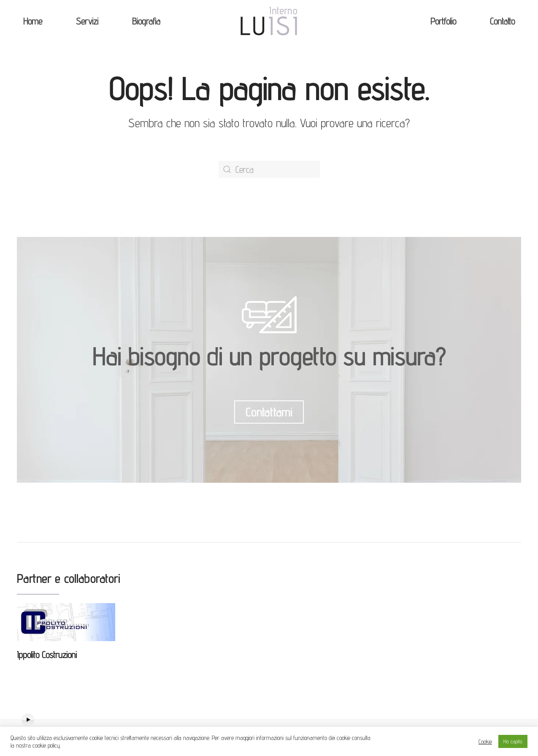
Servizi (87, 21)
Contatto (502, 21)
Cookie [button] (485, 741)
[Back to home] (269, 21)
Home (33, 21)
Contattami (269, 412)
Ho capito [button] (513, 741)
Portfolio (443, 21)
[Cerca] (269, 169)
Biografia (146, 21)
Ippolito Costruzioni (47, 655)
